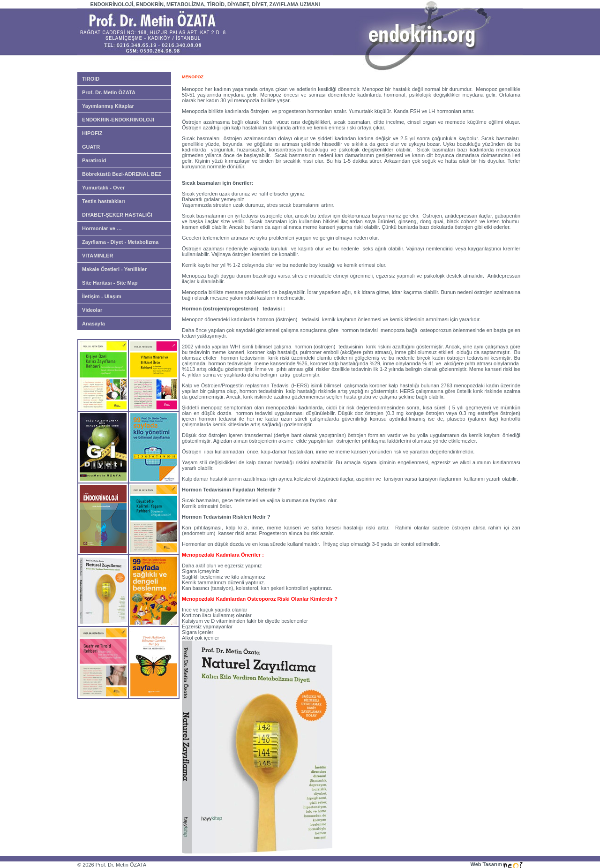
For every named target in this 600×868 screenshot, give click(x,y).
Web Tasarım (496, 864)
